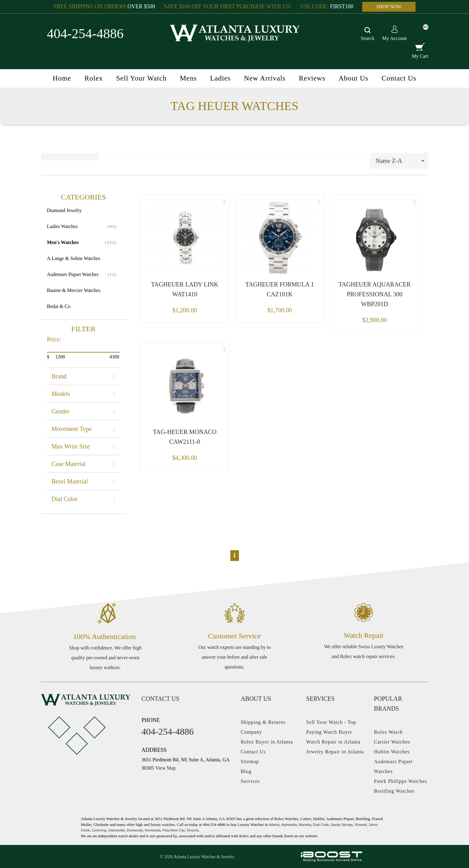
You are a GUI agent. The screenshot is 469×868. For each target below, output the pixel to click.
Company (251, 732)
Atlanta (274, 825)
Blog (246, 771)
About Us (354, 78)
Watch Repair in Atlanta (334, 742)
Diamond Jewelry (64, 210)
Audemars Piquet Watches (73, 274)
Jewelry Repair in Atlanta (335, 752)
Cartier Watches (392, 742)
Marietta (305, 825)
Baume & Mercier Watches (74, 290)
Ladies (220, 78)
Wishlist (225, 202)
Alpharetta (289, 825)
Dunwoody (135, 830)
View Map (166, 768)
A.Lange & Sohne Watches (74, 258)
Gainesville (117, 830)
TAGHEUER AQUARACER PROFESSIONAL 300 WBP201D (375, 294)
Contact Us (399, 78)
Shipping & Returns (263, 722)
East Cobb (321, 825)
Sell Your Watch (141, 78)
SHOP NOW (389, 7)
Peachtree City (174, 830)
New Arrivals (265, 78)
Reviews (312, 78)
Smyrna (193, 830)
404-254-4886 (85, 34)
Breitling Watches (394, 791)
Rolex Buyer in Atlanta (267, 742)
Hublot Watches (392, 752)
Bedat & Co (59, 306)
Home (62, 78)
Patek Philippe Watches (400, 781)
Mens (188, 78)
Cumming (99, 830)
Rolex (94, 78)
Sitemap (250, 761)
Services (250, 781)
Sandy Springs (342, 825)
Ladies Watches (62, 226)
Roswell (361, 825)
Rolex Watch (388, 732)
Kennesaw (153, 830)
